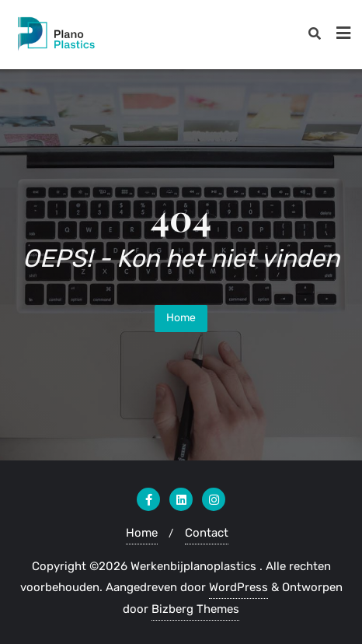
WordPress (238, 587)
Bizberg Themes (195, 609)
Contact (207, 533)
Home (181, 318)
